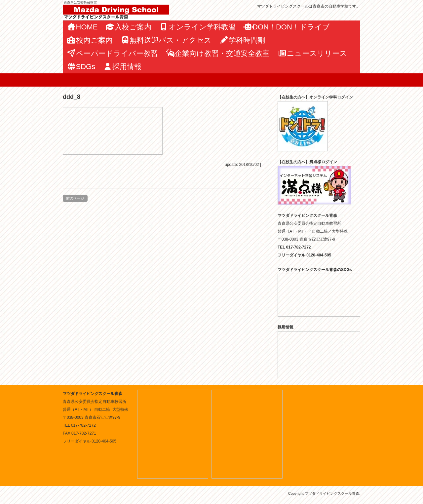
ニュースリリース (312, 53)
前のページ (75, 198)
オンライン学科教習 (197, 27)
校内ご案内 (90, 40)
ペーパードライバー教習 (112, 53)
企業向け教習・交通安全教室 (218, 53)
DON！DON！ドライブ (287, 27)
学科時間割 (242, 40)
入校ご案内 (129, 27)
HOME (82, 27)
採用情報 (122, 67)
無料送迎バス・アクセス (166, 40)
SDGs (81, 67)
